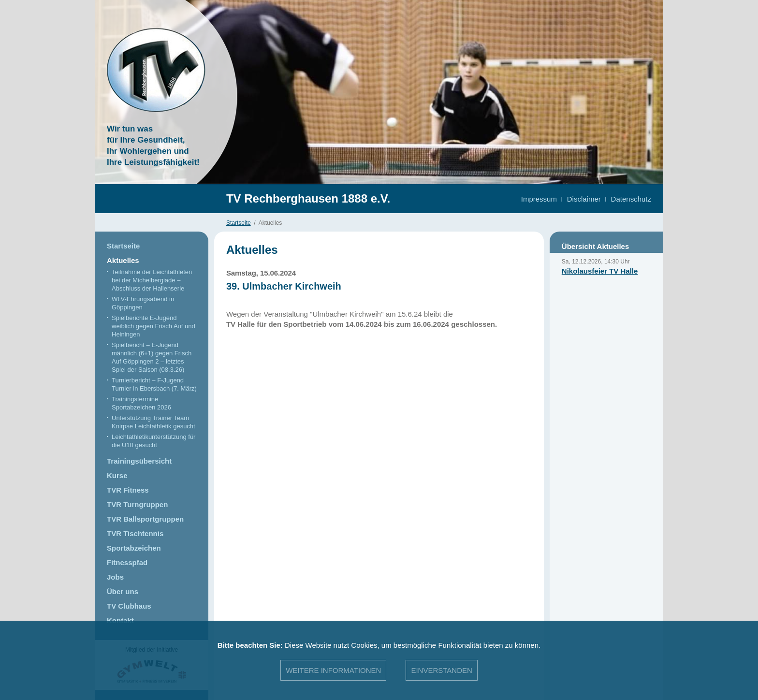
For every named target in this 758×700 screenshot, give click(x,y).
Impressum (539, 199)
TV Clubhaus (129, 606)
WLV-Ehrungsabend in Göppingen (143, 303)
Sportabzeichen (134, 548)
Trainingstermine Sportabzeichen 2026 (141, 403)
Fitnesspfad (127, 562)
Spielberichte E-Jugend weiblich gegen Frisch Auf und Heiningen (153, 326)
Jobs (115, 577)
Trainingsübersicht (139, 461)
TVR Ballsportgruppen (145, 519)
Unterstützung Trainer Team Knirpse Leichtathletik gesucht (153, 422)
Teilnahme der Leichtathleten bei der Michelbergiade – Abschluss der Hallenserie (152, 280)
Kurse (117, 475)
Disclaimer (584, 199)
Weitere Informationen (333, 670)
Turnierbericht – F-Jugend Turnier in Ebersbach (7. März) (154, 384)
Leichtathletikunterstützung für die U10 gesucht (153, 441)
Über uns (123, 591)
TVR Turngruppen (137, 504)
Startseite (239, 223)
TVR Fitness (128, 490)
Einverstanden (441, 670)
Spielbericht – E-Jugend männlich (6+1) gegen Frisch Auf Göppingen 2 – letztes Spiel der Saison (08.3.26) (152, 357)
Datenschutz (631, 199)
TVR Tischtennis (135, 533)
